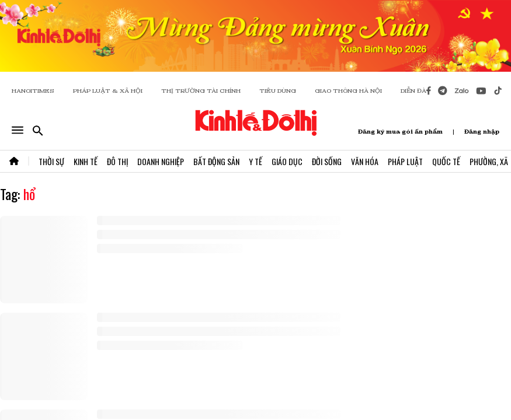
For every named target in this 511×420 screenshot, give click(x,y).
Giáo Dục (287, 161)
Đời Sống (327, 161)
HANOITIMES (33, 91)
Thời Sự (51, 161)
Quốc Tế (446, 161)
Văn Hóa (365, 161)
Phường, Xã (489, 161)
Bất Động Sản (216, 161)
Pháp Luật (405, 161)
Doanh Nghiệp (161, 161)
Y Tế (255, 161)
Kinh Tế (86, 161)
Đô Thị (117, 161)
